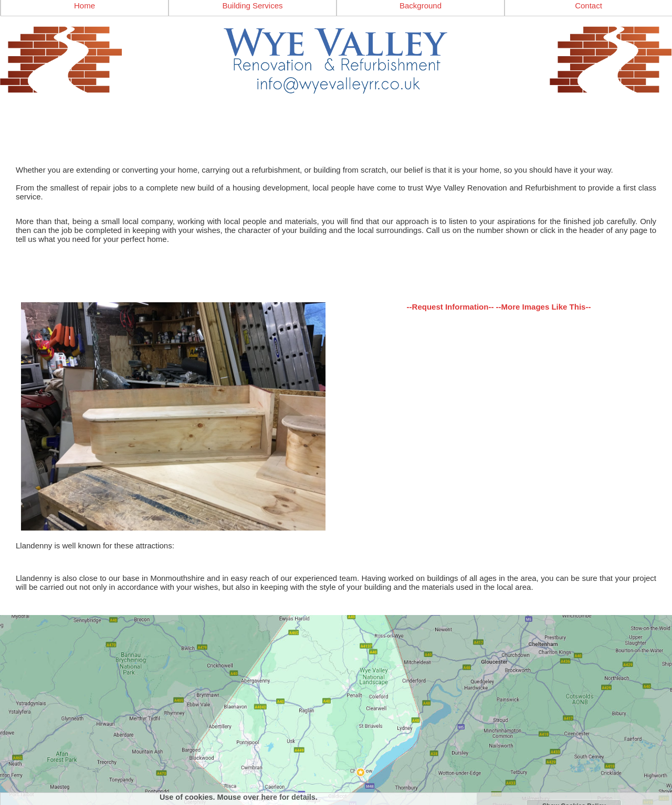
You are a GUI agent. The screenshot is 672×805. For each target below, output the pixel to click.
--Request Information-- (450, 307)
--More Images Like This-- (544, 307)
